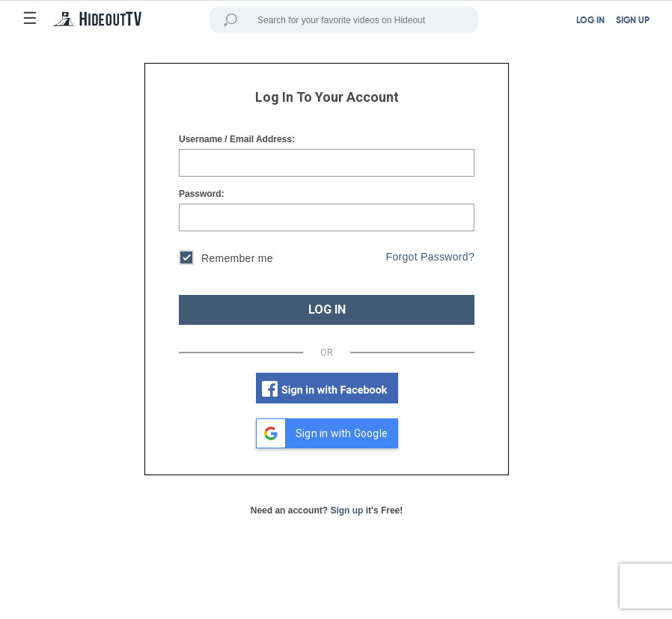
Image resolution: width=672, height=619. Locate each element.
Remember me (226, 259)
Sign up (346, 510)
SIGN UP (633, 21)
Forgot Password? (430, 257)
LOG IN (590, 21)
